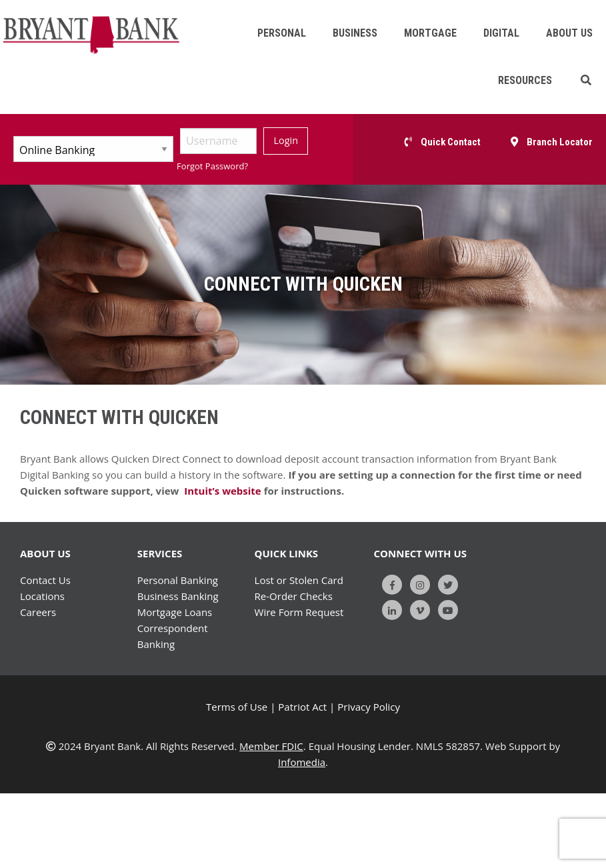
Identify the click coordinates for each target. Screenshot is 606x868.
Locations (42, 596)
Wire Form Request (299, 612)
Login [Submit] (286, 140)
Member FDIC (271, 746)
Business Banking (178, 596)
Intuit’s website (221, 491)
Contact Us (45, 580)
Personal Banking (178, 580)
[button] (586, 80)
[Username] (218, 141)
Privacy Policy (369, 707)
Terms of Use (237, 707)
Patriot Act (302, 707)
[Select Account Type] (93, 149)
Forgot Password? (212, 166)
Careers (38, 612)
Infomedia (302, 762)
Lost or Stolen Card (299, 580)
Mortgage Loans (175, 612)
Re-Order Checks (294, 596)
